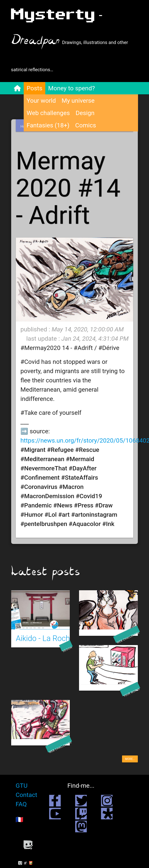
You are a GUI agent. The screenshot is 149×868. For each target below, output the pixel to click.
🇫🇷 (20, 822)
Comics (86, 125)
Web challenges (48, 113)
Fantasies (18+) (48, 125)
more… (130, 762)
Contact (27, 798)
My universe (78, 101)
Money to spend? (72, 88)
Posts (35, 88)
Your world (41, 101)
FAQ (21, 807)
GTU (22, 788)
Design (85, 113)
